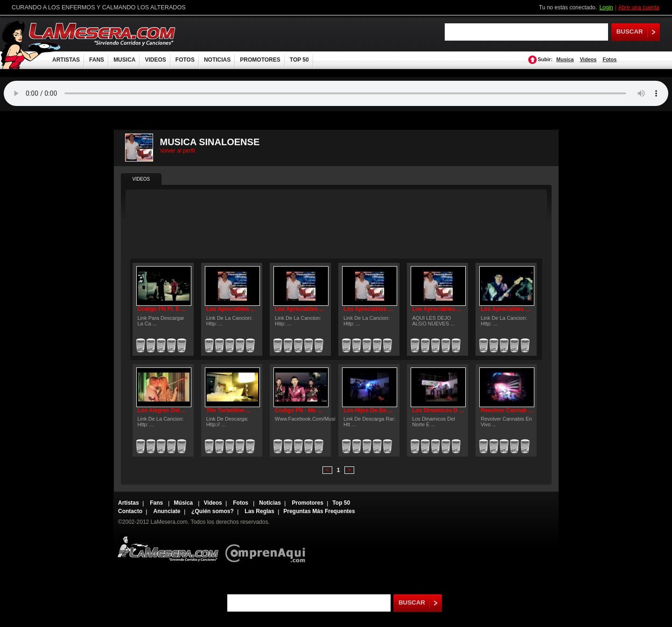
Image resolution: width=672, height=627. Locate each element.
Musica (565, 59)
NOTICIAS (217, 60)
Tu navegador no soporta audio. (336, 93)
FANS (97, 60)
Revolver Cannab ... (507, 410)
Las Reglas (259, 511)
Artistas (129, 503)
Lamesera (168, 547)
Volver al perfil (178, 151)
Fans (157, 503)
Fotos (609, 59)
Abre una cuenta (639, 7)
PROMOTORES (260, 60)
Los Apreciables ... (231, 309)
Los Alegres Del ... (162, 410)
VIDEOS (155, 60)
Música (184, 503)
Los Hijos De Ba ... (368, 410)
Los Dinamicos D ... (438, 410)
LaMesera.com (103, 34)
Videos (588, 59)
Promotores (307, 503)
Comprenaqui (268, 547)
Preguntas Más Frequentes (319, 511)
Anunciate (167, 511)
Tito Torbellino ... (229, 410)
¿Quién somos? (213, 511)
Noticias (270, 503)
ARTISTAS (66, 60)
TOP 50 (299, 60)
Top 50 (341, 503)
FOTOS (185, 60)
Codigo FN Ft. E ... (162, 309)
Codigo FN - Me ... (298, 410)
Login (606, 7)
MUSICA (124, 60)
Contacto (130, 511)
